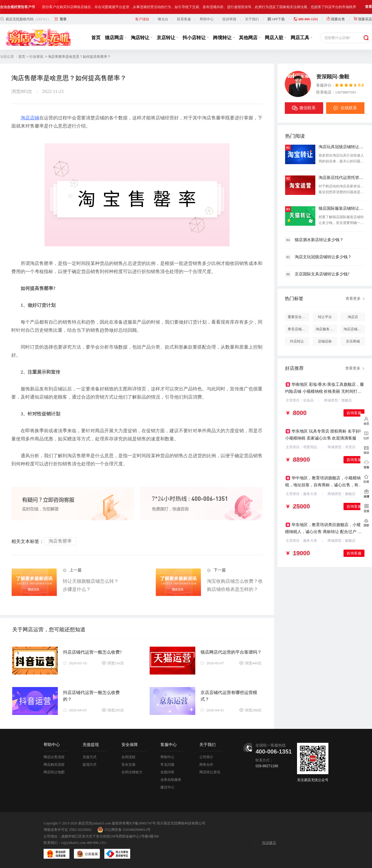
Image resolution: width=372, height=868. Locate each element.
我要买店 (363, 19)
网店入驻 (276, 38)
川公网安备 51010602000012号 (124, 830)
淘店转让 (142, 38)
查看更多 (353, 298)
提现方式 (90, 765)
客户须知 (142, 19)
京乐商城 (353, 341)
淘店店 (353, 317)
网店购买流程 (54, 765)
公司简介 (206, 757)
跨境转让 (224, 38)
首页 (96, 38)
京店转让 (167, 38)
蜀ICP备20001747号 (141, 823)
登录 (63, 19)
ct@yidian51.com (73, 843)
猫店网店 (116, 38)
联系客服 (184, 19)
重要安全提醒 (298, 317)
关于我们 (252, 19)
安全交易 (128, 765)
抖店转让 (297, 341)
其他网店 (250, 38)
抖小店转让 (196, 38)
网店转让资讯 (210, 772)
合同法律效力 (132, 772)
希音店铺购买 (298, 329)
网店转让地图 (54, 772)
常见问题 (167, 765)
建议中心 (167, 787)
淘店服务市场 (326, 329)
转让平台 (325, 317)
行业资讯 (36, 57)
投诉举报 (229, 19)
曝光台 (163, 19)
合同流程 (128, 757)
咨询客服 (354, 413)
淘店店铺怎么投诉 (354, 329)
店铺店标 (325, 341)
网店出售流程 (54, 757)
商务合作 (206, 765)
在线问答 (167, 772)
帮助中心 (207, 19)
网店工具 (301, 38)
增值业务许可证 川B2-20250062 (68, 830)
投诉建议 (269, 843)
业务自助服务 (171, 780)
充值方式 (90, 757)
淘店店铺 (30, 118)
